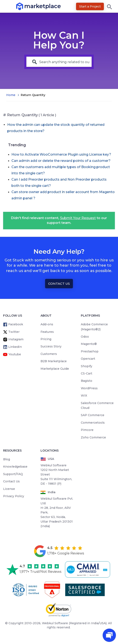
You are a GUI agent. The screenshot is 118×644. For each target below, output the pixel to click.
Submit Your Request (78, 218)
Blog (7, 459)
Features (47, 332)
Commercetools (93, 423)
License (9, 489)
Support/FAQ (13, 474)
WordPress (89, 388)
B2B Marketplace (54, 361)
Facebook (16, 324)
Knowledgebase (15, 467)
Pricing (46, 339)
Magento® (89, 344)
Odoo (85, 337)
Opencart (88, 359)
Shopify (87, 366)
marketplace (24, 6)
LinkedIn (15, 347)
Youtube (15, 354)
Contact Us (59, 284)
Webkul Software (55, 623)
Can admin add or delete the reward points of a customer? (61, 161)
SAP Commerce (93, 415)
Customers (49, 354)
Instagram (16, 339)
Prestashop (90, 351)
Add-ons (47, 324)
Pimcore (87, 430)
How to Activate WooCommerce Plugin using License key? (61, 154)
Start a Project (90, 6)
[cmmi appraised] (88, 569)
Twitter (14, 332)
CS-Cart (87, 373)
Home (11, 95)
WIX (84, 396)
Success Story (51, 346)
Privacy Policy (14, 496)
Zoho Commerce (93, 437)
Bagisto (87, 381)
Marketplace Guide (55, 369)
